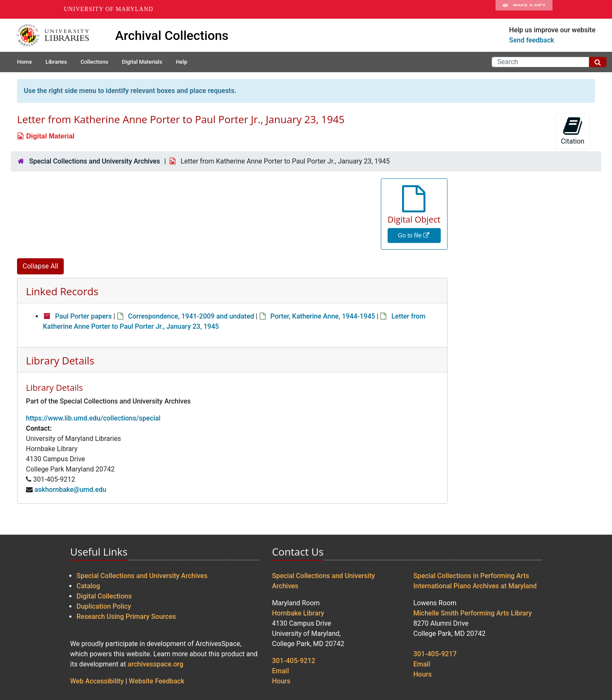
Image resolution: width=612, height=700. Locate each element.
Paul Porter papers (83, 316)
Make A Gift (524, 9)
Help (182, 62)
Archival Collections (172, 35)
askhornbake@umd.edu (70, 490)
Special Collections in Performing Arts (472, 576)
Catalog (88, 586)
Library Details (60, 360)
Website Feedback (157, 681)
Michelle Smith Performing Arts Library (473, 613)
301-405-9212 (294, 661)
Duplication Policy (104, 606)
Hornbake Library (298, 613)
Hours (281, 681)
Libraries (56, 62)
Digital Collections (104, 596)
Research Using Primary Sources (126, 617)
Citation (573, 131)
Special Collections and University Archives (94, 161)
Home (24, 62)
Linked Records (62, 291)
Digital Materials (142, 62)
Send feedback (532, 40)
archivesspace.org (155, 664)
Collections (94, 62)
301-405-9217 (435, 654)
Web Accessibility (97, 681)
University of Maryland (109, 9)
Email (280, 671)
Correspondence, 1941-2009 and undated (191, 316)
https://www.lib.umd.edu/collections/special (93, 418)
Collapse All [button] (40, 266)
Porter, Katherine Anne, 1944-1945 (323, 316)
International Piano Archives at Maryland (475, 586)
